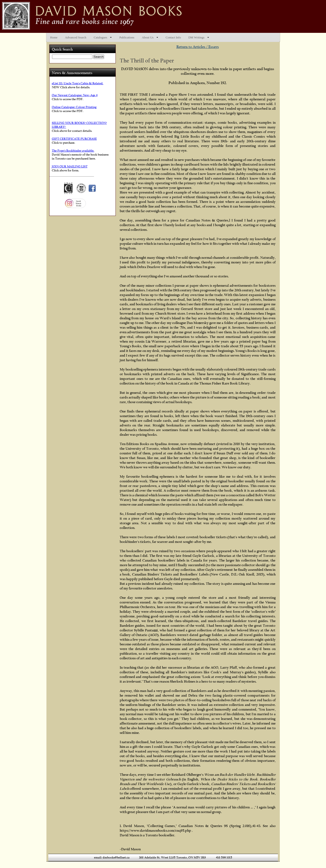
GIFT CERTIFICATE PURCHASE (74, 139)
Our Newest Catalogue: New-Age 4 (75, 95)
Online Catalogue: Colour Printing (74, 107)
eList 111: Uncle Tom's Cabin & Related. (78, 83)
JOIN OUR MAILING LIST (70, 166)
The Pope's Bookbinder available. (73, 151)
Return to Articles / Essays (198, 47)
